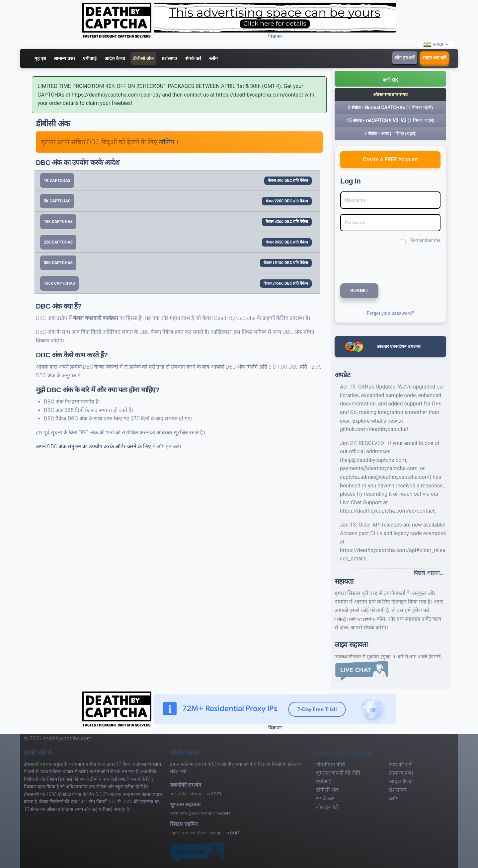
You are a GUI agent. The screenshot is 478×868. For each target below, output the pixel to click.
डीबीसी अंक (143, 58)
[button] (390, 79)
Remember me (425, 240)
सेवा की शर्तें (400, 765)
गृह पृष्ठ (40, 58)
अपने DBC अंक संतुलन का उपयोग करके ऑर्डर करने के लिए (94, 446)
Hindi (433, 45)
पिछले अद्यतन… (429, 573)
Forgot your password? (390, 313)
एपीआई (90, 58)
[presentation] (385, 264)
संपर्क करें (193, 58)
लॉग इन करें (405, 58)
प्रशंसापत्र (169, 58)
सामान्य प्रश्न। (64, 58)
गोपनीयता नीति (330, 765)
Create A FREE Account (390, 159)
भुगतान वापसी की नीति (338, 773)
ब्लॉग (213, 58)
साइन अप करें (434, 58)
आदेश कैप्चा (115, 58)
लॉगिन (167, 142)
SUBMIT (359, 291)
